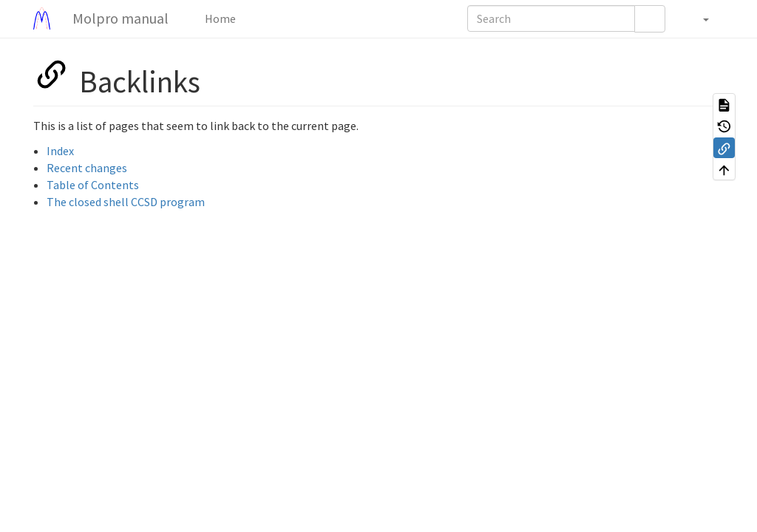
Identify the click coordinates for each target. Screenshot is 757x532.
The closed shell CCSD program (126, 202)
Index (60, 151)
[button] (698, 18)
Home (219, 18)
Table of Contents (93, 185)
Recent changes (87, 168)
